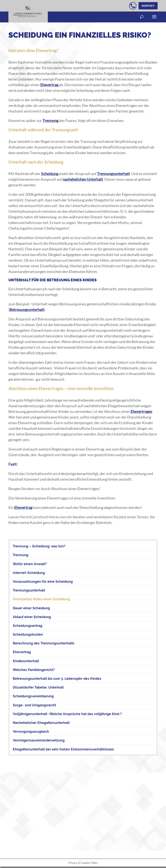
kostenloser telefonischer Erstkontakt (132, 6)
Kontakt (147, 6)
